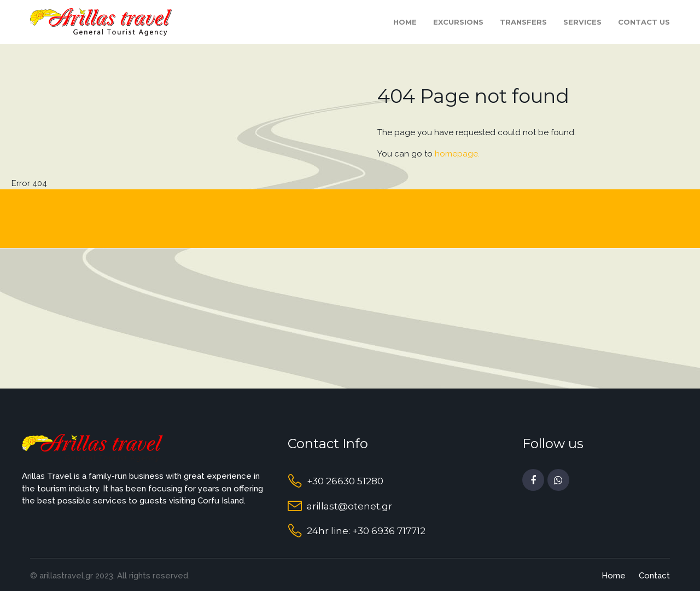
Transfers (523, 22)
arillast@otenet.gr (349, 506)
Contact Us (644, 22)
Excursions (458, 22)
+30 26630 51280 (345, 481)
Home (405, 22)
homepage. (457, 154)
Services (582, 22)
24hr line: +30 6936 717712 (366, 531)
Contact (654, 576)
